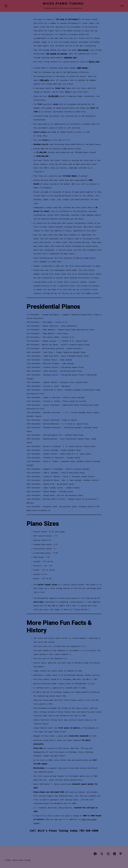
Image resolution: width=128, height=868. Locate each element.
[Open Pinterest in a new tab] (121, 854)
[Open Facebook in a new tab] (95, 854)
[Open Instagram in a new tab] (108, 854)
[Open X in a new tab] (102, 854)
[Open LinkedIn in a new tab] (114, 854)
